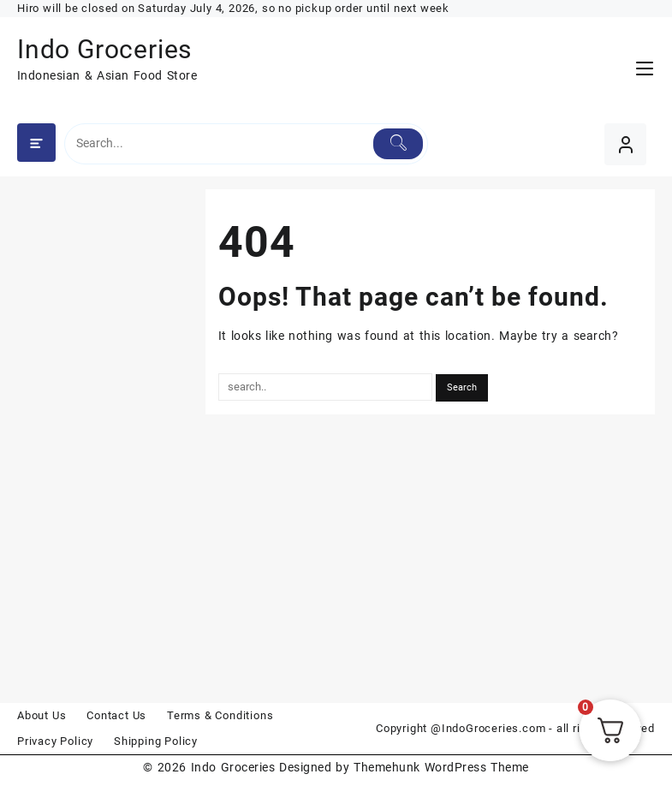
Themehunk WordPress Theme (441, 767)
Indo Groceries (104, 49)
